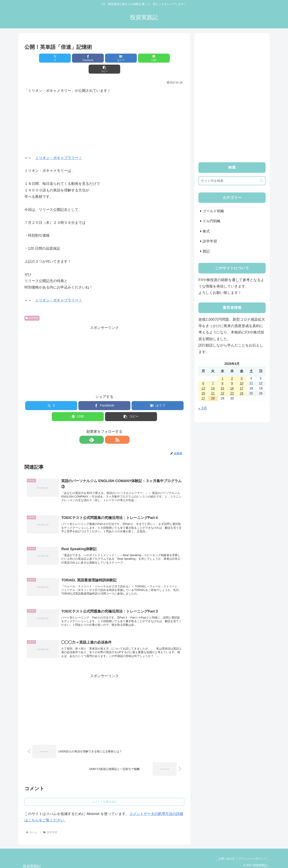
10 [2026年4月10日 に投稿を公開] (242, 383)
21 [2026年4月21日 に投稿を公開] (213, 393)
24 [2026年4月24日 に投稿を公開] (242, 393)
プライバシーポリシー (252, 850)
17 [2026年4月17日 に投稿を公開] (242, 388)
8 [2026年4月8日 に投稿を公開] (222, 383)
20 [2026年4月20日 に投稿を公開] (203, 393)
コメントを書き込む (104, 793)
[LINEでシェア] (131, 58)
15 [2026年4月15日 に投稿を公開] (222, 388)
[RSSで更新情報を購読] (109, 429)
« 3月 (203, 408)
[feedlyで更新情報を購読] (100, 429)
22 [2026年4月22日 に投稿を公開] (222, 393)
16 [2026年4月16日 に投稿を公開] (232, 388)
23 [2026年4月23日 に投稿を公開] (232, 393)
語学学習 (32, 307)
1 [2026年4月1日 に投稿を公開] (222, 378)
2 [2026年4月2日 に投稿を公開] (232, 378)
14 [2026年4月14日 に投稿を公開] (213, 388)
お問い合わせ (225, 850)
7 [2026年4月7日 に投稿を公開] (213, 383)
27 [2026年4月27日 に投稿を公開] (203, 398)
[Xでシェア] (51, 58)
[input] (232, 181)
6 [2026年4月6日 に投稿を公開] (203, 383)
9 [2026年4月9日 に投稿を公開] (232, 383)
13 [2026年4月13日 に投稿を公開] (203, 388)
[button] (158, 58)
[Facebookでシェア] (78, 58)
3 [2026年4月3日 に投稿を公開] (241, 378)
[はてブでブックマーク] (104, 58)
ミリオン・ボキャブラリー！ (59, 147)
